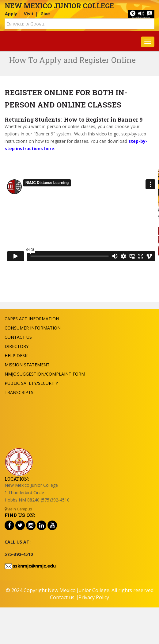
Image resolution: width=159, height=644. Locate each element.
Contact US (18, 337)
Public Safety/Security (31, 383)
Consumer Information (33, 328)
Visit (29, 14)
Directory (17, 346)
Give (45, 14)
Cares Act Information (32, 319)
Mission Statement (27, 365)
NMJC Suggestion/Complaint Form (45, 374)
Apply (11, 14)
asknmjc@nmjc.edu (34, 566)
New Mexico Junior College (59, 6)
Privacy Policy (94, 597)
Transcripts (19, 392)
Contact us (62, 597)
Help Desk (16, 355)
